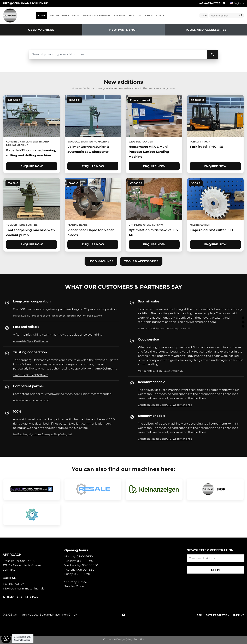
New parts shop (123, 30)
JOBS (148, 16)
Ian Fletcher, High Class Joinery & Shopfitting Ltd (42, 434)
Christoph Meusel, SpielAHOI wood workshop (165, 405)
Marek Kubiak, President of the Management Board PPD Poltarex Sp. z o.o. (58, 316)
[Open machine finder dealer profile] (32, 515)
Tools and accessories (206, 30)
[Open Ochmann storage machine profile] (32, 489)
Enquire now (32, 166)
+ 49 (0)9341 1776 (14, 584)
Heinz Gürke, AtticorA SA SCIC (31, 401)
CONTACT (162, 16)
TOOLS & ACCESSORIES (97, 16)
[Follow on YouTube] (224, 3)
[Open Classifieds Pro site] (154, 489)
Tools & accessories (141, 261)
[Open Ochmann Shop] (215, 489)
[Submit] (241, 16)
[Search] (212, 54)
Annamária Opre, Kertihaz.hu (30, 341)
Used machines (41, 30)
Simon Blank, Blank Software (31, 375)
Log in (215, 570)
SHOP (76, 16)
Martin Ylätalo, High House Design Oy (161, 371)
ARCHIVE (119, 16)
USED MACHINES (59, 16)
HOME (42, 16)
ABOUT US (135, 16)
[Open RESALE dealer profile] (93, 489)
